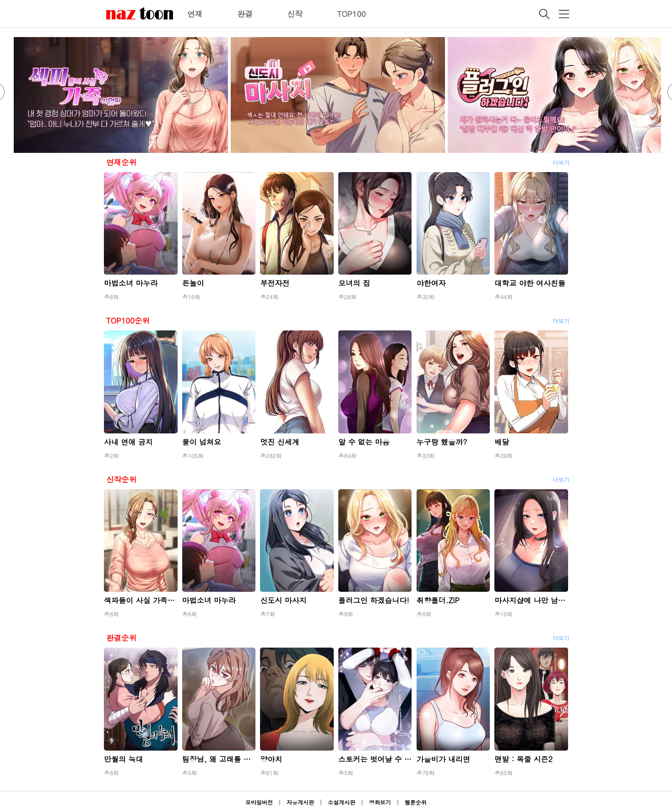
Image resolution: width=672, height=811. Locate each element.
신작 (295, 14)
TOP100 (351, 14)
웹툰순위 (416, 802)
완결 (245, 14)
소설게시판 (341, 802)
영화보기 (380, 802)
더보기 (561, 162)
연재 (195, 14)
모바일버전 (259, 802)
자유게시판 (300, 802)
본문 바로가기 (0, 0)
